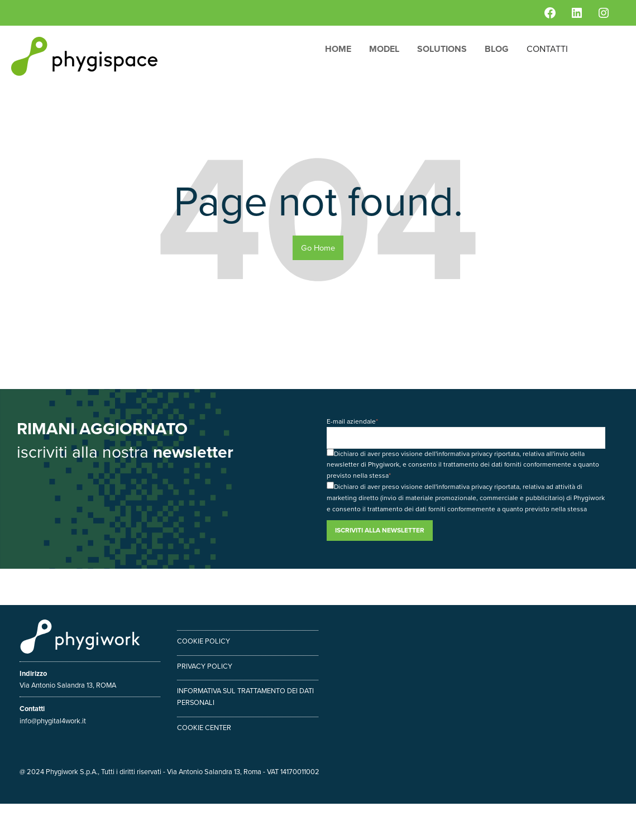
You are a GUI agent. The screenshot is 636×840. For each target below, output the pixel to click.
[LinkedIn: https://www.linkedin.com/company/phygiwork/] (577, 13)
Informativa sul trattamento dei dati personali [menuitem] (246, 697)
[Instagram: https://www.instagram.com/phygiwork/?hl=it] (604, 13)
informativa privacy (465, 454)
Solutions (442, 49)
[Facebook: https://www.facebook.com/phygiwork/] (550, 13)
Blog (497, 49)
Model (384, 49)
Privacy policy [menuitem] (205, 666)
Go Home (318, 248)
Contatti (547, 49)
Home (338, 49)
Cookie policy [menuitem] (204, 641)
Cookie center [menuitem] (204, 728)
